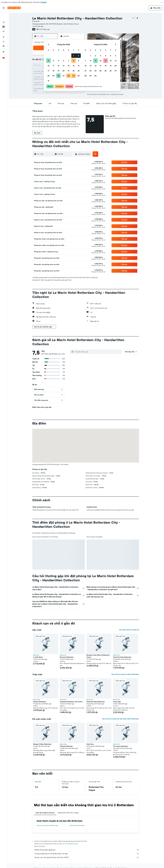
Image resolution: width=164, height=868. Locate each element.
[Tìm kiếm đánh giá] (98, 352)
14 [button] (69, 66)
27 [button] (64, 76)
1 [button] (74, 56)
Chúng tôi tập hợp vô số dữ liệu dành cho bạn (87, 854)
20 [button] (63, 71)
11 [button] (53, 66)
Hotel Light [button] (117, 702)
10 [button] (48, 66)
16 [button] (79, 66)
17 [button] (48, 71)
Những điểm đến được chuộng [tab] (68, 813)
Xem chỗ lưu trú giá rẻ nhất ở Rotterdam (125, 674)
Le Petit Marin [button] (38, 657)
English (44, 2)
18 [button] (53, 71)
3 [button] (48, 61)
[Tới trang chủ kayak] (14, 8)
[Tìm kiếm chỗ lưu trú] (4, 19)
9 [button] (79, 61)
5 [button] (59, 61)
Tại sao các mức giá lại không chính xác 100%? (87, 857)
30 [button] (79, 76)
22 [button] (74, 71)
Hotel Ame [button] (90, 744)
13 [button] (64, 66)
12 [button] (59, 66)
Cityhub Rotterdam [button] (40, 702)
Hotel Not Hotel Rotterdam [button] (122, 657)
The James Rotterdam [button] (121, 746)
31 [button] (48, 81)
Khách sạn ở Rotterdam (77, 825)
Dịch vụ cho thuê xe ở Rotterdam (48, 825)
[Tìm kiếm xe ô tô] (4, 23)
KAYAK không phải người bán (87, 850)
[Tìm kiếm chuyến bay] (4, 14)
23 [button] (79, 71)
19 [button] (59, 71)
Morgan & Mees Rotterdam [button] (42, 744)
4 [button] (53, 61)
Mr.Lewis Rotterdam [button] (67, 657)
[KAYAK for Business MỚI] (4, 38)
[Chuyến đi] (4, 44)
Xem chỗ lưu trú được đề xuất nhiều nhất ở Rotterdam (120, 719)
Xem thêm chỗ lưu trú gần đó (129, 630)
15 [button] (74, 66)
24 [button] (48, 76)
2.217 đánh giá (44, 29)
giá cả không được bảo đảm (70, 844)
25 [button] (53, 76)
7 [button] (69, 61)
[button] (162, 2)
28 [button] (69, 76)
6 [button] (64, 61)
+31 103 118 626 (38, 26)
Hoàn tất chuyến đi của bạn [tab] (45, 813)
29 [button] (74, 76)
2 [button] (79, 56)
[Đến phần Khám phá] (4, 29)
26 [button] (58, 76)
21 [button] (69, 71)
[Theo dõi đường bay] (4, 33)
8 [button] (74, 61)
